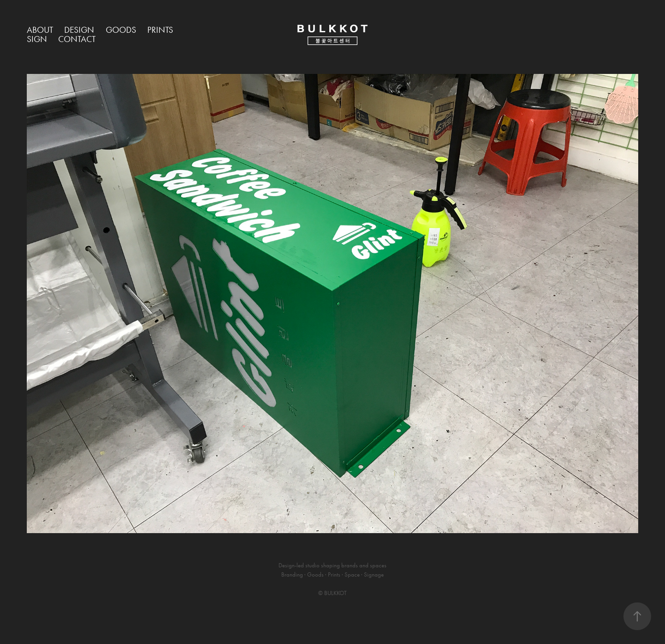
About (40, 30)
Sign (37, 39)
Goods (121, 30)
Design (79, 30)
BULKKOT (336, 593)
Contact (77, 39)
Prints (160, 30)
